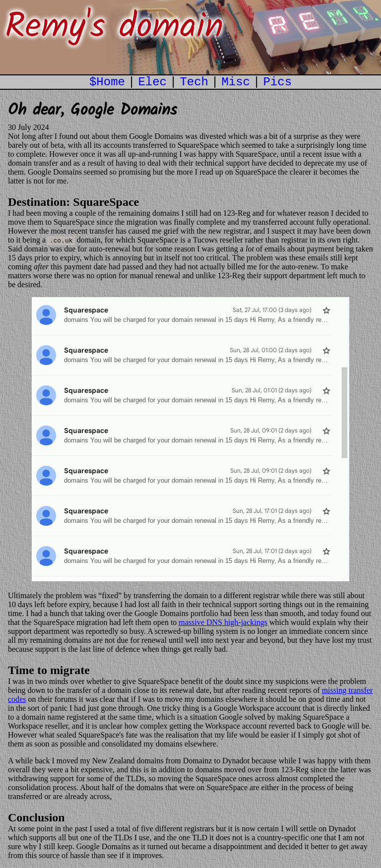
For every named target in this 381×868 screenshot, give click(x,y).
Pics (277, 82)
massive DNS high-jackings (223, 622)
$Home (107, 82)
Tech (194, 82)
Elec (152, 82)
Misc (236, 82)
